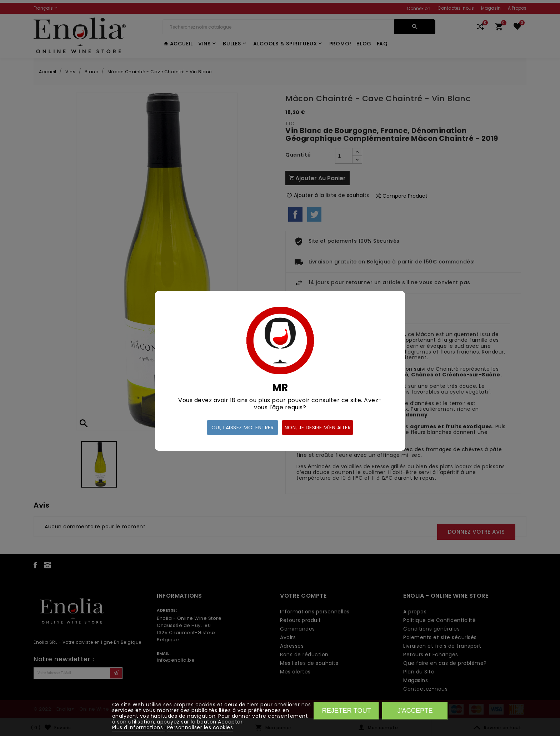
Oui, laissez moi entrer (243, 428)
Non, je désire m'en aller (318, 428)
